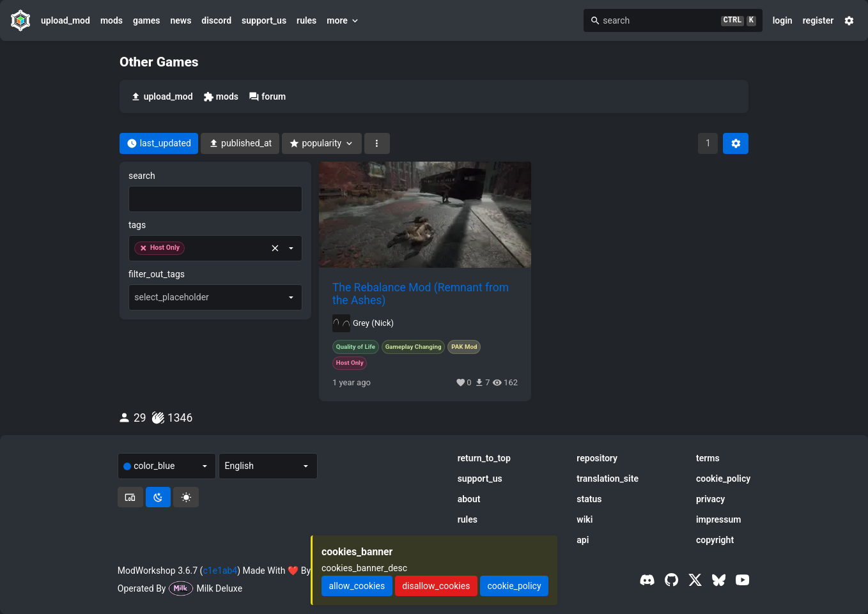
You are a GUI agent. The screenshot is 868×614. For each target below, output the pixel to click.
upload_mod (66, 20)
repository (597, 458)
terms (708, 458)
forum (267, 97)
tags (137, 225)
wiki (585, 519)
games (146, 20)
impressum (719, 519)
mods (112, 20)
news (181, 20)
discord (216, 20)
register (818, 20)
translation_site (608, 479)
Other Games (159, 62)
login (783, 20)
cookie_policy (723, 479)
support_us (264, 20)
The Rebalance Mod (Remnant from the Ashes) (421, 294)
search (142, 176)
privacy (710, 499)
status (589, 499)
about (469, 499)
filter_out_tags (157, 274)
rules (306, 20)
